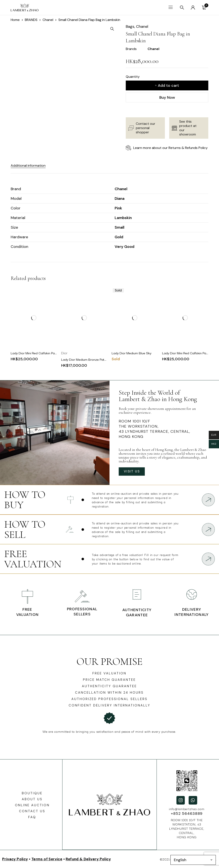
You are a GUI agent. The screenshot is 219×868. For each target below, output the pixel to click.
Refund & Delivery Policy (88, 859)
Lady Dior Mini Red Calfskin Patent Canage (42, 353)
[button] (115, 29)
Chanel (48, 20)
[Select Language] (193, 860)
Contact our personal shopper (146, 128)
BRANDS (31, 20)
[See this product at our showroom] (174, 128)
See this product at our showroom (188, 128)
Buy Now (167, 97)
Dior (64, 353)
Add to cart (168, 85)
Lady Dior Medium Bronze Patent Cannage (92, 359)
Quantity (133, 77)
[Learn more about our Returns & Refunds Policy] (128, 148)
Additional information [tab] (31, 166)
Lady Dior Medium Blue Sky (132, 353)
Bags (130, 26)
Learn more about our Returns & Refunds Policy (170, 148)
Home (15, 20)
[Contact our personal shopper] (131, 128)
